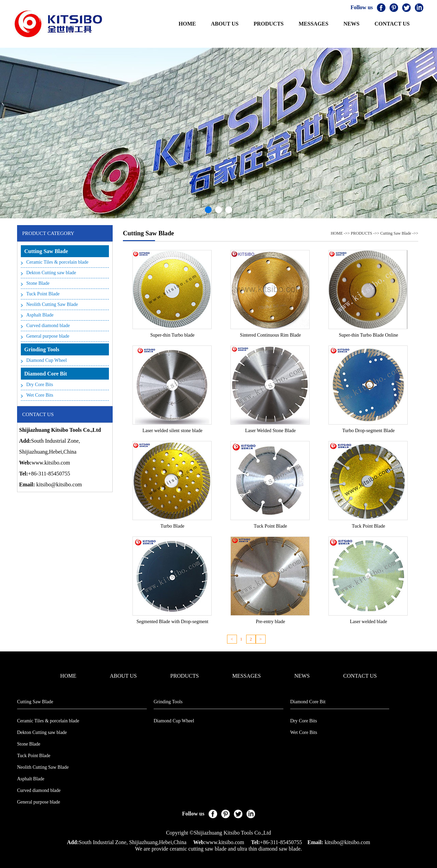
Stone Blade (38, 283)
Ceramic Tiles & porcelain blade (57, 262)
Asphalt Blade (40, 315)
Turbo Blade (172, 526)
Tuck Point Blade (43, 294)
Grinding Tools (42, 349)
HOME (187, 24)
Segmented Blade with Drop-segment (172, 622)
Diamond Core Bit (46, 374)
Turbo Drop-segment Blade (368, 431)
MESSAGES (314, 24)
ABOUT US (225, 24)
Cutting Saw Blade (46, 251)
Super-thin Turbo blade (172, 335)
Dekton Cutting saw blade (51, 273)
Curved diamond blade (48, 326)
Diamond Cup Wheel (47, 360)
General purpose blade (48, 336)
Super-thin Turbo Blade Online (368, 335)
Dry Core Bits (40, 385)
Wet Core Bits (40, 395)
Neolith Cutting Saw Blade (52, 304)
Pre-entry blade (270, 622)
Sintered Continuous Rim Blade (271, 335)
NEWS (351, 24)
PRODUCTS (269, 24)
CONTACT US (392, 24)
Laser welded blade (369, 622)
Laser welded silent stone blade (172, 431)
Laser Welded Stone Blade (270, 431)
